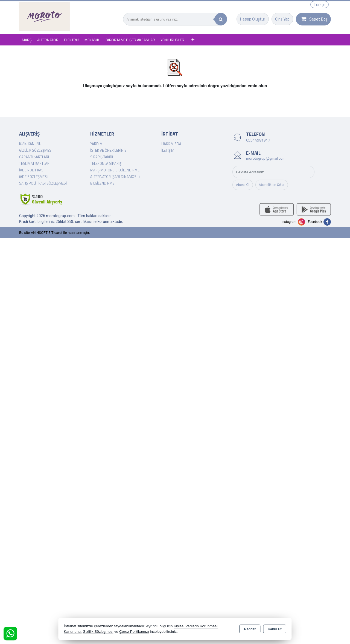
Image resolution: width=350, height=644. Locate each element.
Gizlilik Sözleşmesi (36, 150)
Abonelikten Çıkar (272, 185)
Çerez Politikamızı (134, 632)
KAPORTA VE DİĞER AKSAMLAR (130, 40)
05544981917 (258, 140)
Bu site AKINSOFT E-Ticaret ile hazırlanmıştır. (55, 233)
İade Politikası (32, 170)
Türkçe (320, 5)
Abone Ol (243, 185)
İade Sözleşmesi (33, 177)
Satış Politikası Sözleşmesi (43, 183)
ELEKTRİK (72, 40)
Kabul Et (275, 629)
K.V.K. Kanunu (30, 144)
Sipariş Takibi (102, 157)
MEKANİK (92, 40)
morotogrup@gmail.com (266, 158)
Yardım (96, 144)
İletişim (168, 150)
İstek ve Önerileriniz (108, 150)
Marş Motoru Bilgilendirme (115, 170)
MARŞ (27, 40)
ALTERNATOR (48, 40)
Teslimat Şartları (35, 163)
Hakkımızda (171, 144)
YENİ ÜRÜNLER (172, 40)
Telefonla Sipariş (106, 163)
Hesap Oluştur (253, 19)
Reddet (250, 629)
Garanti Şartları (34, 157)
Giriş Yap (282, 19)
